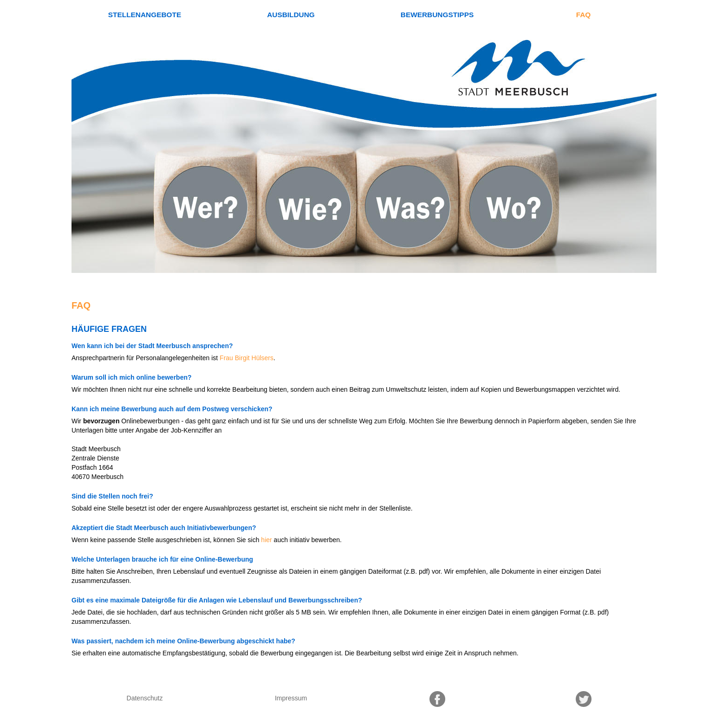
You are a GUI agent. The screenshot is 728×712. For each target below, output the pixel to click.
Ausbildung (291, 15)
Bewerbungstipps (437, 15)
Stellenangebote (145, 15)
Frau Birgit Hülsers (247, 358)
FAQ (584, 15)
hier (266, 540)
